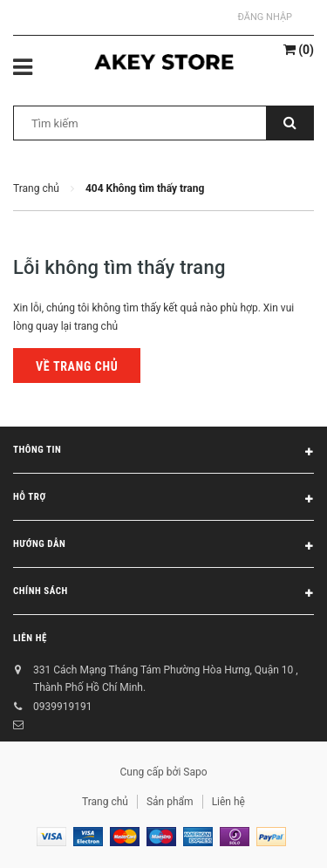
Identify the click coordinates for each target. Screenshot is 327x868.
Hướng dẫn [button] (163, 547)
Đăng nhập (265, 17)
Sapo (195, 772)
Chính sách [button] (163, 594)
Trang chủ (105, 802)
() (299, 50)
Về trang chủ (77, 366)
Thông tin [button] (163, 453)
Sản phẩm (170, 802)
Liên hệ (30, 638)
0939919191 (62, 707)
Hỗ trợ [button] (163, 500)
